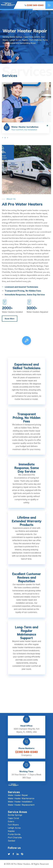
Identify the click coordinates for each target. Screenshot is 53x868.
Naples (11, 831)
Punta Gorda (14, 834)
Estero (11, 821)
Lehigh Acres (14, 828)
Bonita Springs (15, 815)
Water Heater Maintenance (21, 798)
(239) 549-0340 (34, 5)
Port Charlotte (15, 838)
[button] (3, 138)
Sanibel (11, 841)
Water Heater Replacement (21, 805)
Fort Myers (13, 825)
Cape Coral (13, 818)
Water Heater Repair (18, 795)
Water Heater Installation (20, 802)
